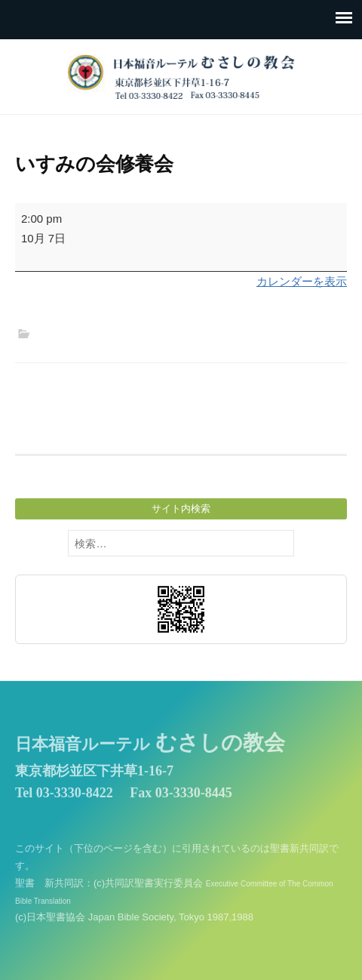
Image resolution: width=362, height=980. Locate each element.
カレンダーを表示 (302, 281)
